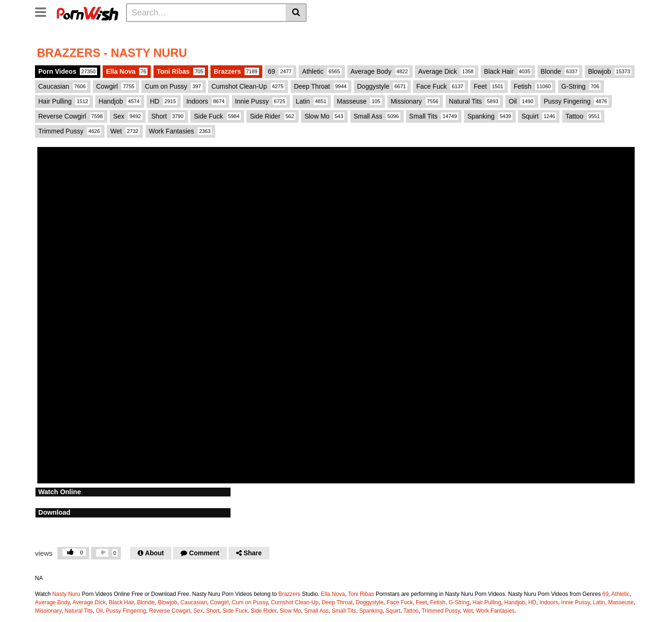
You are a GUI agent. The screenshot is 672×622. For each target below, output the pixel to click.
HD (164, 101)
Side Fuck (217, 116)
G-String (581, 86)
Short (168, 116)
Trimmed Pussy (70, 131)
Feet (489, 86)
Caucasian (63, 86)
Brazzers (236, 71)
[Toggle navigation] (44, 11)
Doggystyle (382, 86)
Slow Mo (324, 116)
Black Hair (508, 71)
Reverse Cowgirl (71, 116)
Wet (125, 131)
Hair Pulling (64, 101)
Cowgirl (116, 86)
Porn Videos (68, 71)
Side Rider (273, 116)
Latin (312, 101)
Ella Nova (127, 71)
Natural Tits (474, 101)
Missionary (415, 101)
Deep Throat (321, 86)
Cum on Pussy (173, 86)
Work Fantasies (180, 131)
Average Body (380, 71)
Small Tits (434, 116)
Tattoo (584, 116)
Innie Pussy (261, 101)
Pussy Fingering (576, 101)
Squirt (539, 116)
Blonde (560, 71)
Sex (128, 116)
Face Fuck (441, 86)
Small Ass (377, 116)
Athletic (322, 71)
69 (280, 71)
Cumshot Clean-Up (248, 86)
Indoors (206, 101)
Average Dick (446, 71)
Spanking (490, 116)
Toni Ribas (181, 71)
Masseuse (359, 101)
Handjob (120, 101)
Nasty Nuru (66, 594)
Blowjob (610, 71)
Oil (521, 101)
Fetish (533, 86)
